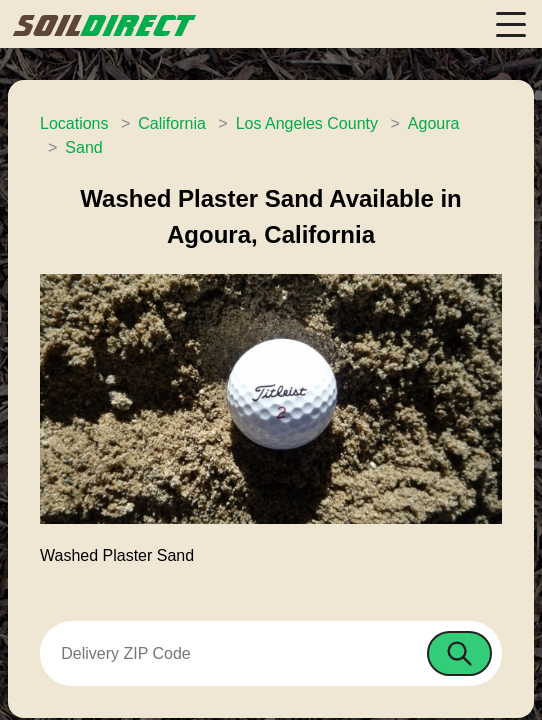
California (172, 123)
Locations (74, 123)
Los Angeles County (307, 123)
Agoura (434, 123)
